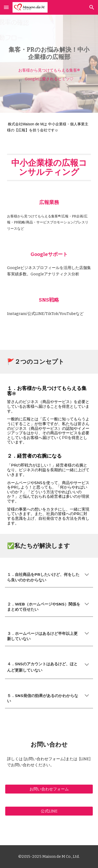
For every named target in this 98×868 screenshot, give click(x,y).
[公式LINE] (49, 811)
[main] (49, 54)
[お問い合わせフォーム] (49, 789)
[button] (6, 7)
